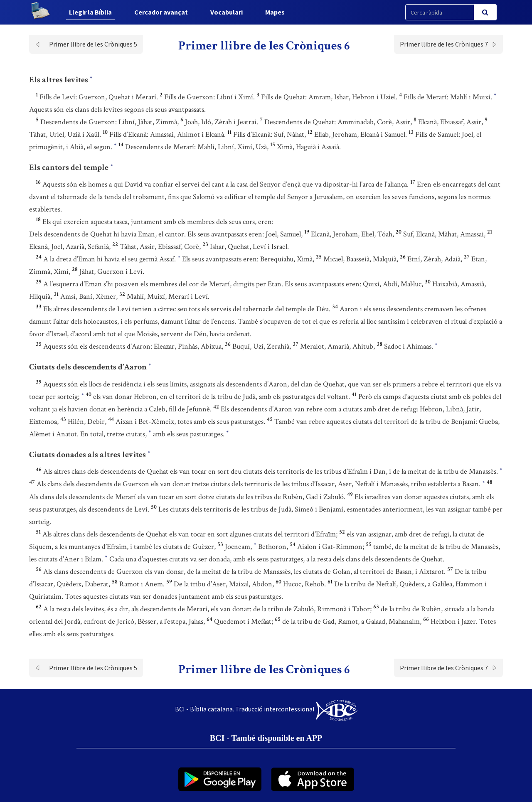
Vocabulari (227, 12)
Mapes (275, 12)
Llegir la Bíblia (90, 12)
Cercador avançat (161, 12)
